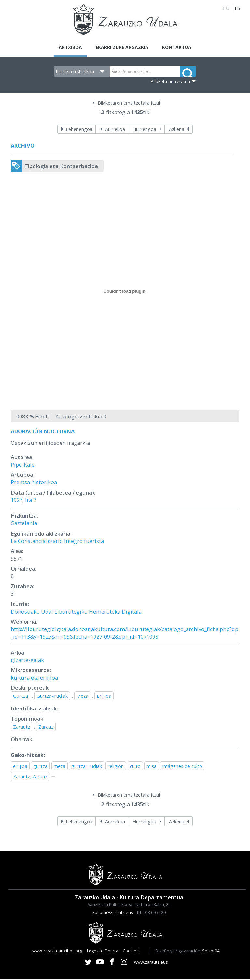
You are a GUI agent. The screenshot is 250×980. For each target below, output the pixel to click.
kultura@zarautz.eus (113, 913)
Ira (28, 501)
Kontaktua (180, 47)
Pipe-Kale (23, 465)
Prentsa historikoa (34, 483)
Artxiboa (67, 47)
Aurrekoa (115, 130)
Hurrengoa (144, 130)
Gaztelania (24, 524)
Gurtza (21, 696)
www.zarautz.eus (151, 963)
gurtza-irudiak (87, 767)
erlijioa (20, 767)
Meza (82, 696)
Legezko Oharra (103, 951)
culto (135, 767)
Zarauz (46, 727)
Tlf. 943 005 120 (151, 913)
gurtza (40, 767)
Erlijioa (104, 696)
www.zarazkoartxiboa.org (57, 951)
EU (226, 8)
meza (60, 767)
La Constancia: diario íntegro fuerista (57, 542)
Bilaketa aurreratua (170, 82)
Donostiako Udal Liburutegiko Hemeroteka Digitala (76, 612)
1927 (17, 501)
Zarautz (21, 727)
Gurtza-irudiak (52, 696)
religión (116, 767)
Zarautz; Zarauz (30, 777)
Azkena (177, 130)
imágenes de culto (182, 767)
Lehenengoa (79, 130)
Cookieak (132, 951)
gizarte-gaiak (27, 661)
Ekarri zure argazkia (122, 47)
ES (237, 8)
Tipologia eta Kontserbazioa (61, 167)
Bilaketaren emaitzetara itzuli (129, 103)
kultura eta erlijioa (34, 678)
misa (152, 767)
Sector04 (211, 951)
